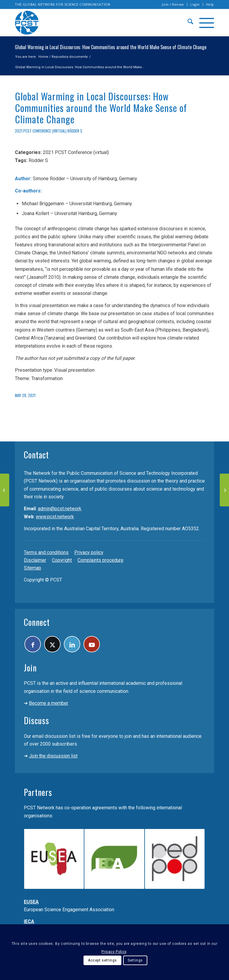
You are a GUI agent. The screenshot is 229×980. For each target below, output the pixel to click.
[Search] (187, 23)
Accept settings (102, 960)
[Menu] (204, 23)
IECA (29, 921)
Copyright (62, 560)
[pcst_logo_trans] (27, 23)
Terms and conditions (46, 552)
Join (30, 668)
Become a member (49, 703)
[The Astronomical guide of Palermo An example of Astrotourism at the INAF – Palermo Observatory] (224, 490)
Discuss (37, 720)
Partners (38, 792)
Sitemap (33, 568)
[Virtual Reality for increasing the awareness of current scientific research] (5, 490)
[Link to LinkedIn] (72, 644)
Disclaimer (35, 560)
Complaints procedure (100, 560)
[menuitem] (173, 4)
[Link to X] (52, 644)
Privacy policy (89, 552)
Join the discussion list (53, 756)
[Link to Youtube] (92, 644)
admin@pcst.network (60, 509)
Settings (135, 960)
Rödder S (75, 131)
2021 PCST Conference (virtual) (41, 131)
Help (210, 4)
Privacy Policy (114, 952)
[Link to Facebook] (33, 644)
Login (195, 4)
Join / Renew (173, 4)
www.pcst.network (55, 517)
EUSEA (31, 902)
